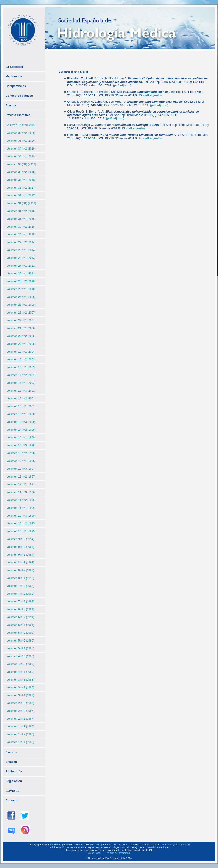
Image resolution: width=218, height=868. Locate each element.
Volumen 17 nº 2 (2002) (21, 375)
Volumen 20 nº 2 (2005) (21, 336)
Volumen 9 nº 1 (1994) (20, 555)
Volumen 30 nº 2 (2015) (21, 227)
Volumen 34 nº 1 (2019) (21, 156)
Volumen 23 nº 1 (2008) (21, 305)
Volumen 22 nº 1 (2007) (21, 320)
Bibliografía (14, 771)
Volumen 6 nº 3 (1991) (20, 609)
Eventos (11, 752)
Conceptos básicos (19, 96)
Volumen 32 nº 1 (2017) (21, 195)
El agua (11, 105)
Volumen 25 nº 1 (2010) (21, 289)
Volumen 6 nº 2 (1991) (20, 617)
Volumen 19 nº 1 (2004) (21, 352)
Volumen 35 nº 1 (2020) (21, 141)
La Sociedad (14, 67)
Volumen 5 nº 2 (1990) (20, 641)
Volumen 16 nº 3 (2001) (21, 391)
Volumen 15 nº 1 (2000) (21, 414)
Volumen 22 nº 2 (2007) (21, 313)
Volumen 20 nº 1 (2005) (21, 344)
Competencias (16, 86)
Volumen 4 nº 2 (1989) (20, 664)
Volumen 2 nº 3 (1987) (20, 703)
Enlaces (11, 762)
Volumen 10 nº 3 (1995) (21, 516)
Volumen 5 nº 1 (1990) (20, 648)
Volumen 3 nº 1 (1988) (20, 695)
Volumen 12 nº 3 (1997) (21, 469)
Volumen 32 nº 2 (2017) (21, 188)
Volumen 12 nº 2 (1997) (21, 477)
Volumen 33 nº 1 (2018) (21, 180)
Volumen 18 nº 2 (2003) (21, 359)
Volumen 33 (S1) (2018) (21, 164)
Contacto (12, 800)
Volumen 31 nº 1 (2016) (21, 219)
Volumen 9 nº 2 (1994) (20, 547)
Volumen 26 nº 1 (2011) (21, 274)
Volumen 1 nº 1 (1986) (20, 742)
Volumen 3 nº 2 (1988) (20, 687)
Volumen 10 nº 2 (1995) (21, 523)
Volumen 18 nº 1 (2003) (21, 367)
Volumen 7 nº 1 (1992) (20, 602)
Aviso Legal (95, 853)
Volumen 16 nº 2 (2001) (21, 399)
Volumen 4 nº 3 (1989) (20, 656)
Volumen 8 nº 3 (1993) (20, 563)
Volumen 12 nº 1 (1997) (21, 484)
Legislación (14, 781)
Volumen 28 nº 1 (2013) (21, 258)
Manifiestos (14, 76)
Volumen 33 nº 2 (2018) (21, 172)
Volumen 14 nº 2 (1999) (21, 430)
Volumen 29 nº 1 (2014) (21, 250)
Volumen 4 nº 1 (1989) (20, 672)
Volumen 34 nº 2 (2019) (21, 149)
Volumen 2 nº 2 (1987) (20, 711)
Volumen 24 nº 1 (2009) (21, 297)
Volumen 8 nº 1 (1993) (20, 578)
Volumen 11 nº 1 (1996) (21, 508)
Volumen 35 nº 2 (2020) (21, 133)
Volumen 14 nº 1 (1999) (21, 438)
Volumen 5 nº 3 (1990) (20, 633)
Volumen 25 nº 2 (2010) (21, 281)
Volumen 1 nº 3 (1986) (20, 727)
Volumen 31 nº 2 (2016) (21, 211)
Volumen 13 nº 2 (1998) (21, 453)
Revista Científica (18, 115)
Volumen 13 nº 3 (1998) (21, 445)
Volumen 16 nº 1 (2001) (21, 406)
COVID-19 (12, 791)
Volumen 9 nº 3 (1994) (20, 539)
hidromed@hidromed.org (176, 845)
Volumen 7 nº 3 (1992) (20, 586)
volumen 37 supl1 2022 (21, 125)
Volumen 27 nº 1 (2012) (21, 266)
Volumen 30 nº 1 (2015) (21, 235)
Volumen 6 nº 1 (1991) (20, 625)
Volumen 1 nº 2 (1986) (20, 734)
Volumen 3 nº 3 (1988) (20, 680)
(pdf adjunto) (122, 85)
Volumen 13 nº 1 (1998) (21, 461)
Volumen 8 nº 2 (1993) (20, 570)
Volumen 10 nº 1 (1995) (21, 531)
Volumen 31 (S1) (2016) (21, 203)
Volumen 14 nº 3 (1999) (21, 422)
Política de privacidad (118, 853)
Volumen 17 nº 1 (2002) (21, 383)
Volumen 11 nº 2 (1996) (21, 500)
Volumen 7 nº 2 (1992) (20, 594)
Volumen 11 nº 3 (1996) (21, 492)
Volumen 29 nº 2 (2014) (21, 242)
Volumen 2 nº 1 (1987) (20, 719)
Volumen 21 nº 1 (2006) (21, 328)
